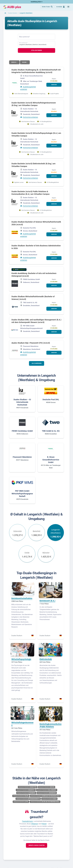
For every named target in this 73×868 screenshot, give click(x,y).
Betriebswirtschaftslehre (22, 598)
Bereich (14, 62)
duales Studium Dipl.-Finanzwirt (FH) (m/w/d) (31, 343)
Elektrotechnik (46, 659)
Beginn (24, 62)
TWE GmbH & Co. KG (51, 431)
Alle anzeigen (37, 363)
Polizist (44, 824)
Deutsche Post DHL (51, 400)
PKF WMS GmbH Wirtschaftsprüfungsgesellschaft (22, 494)
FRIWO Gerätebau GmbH (22, 431)
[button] (68, 7)
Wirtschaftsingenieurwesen (22, 724)
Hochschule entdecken (30, 117)
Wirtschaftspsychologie (21, 659)
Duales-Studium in (28, 787)
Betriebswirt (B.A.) (47, 601)
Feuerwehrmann (27, 821)
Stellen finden (36, 50)
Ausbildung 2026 (36, 2)
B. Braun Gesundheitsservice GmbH (51, 460)
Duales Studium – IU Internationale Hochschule (22, 402)
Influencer (35, 824)
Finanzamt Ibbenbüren (22, 457)
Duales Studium (13, 13)
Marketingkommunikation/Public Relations (51, 725)
